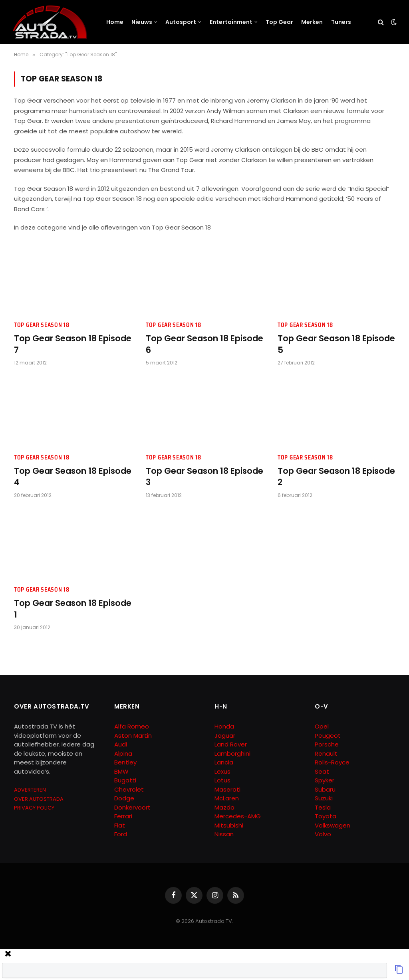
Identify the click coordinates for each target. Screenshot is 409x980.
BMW (121, 771)
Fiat (120, 825)
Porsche (327, 744)
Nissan (224, 834)
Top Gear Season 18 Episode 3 (204, 477)
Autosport (181, 22)
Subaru (325, 789)
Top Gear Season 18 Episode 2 (336, 477)
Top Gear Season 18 (42, 325)
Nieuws (142, 22)
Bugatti (125, 780)
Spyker (325, 780)
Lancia (224, 762)
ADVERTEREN (30, 790)
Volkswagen (333, 825)
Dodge (124, 798)
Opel (322, 726)
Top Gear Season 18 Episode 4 (73, 477)
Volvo (323, 834)
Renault (326, 753)
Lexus (222, 771)
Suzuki (324, 798)
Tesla (323, 807)
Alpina (123, 753)
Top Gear (279, 22)
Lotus (222, 780)
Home (115, 22)
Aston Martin (133, 735)
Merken (312, 22)
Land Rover (231, 744)
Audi (121, 744)
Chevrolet (129, 789)
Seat (322, 771)
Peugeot (328, 735)
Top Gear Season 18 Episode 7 (73, 344)
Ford (121, 834)
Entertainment (231, 22)
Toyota (326, 816)
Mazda (224, 807)
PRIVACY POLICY (34, 808)
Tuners (341, 22)
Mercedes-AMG (238, 816)
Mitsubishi (229, 825)
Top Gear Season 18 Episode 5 (336, 344)
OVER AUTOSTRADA (39, 799)
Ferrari (123, 816)
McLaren (227, 798)
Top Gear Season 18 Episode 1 (73, 609)
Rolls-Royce (332, 762)
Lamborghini (232, 753)
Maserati (227, 789)
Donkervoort (132, 807)
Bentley (125, 762)
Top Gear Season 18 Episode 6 (204, 344)
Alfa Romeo (132, 726)
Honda (224, 726)
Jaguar (225, 735)
